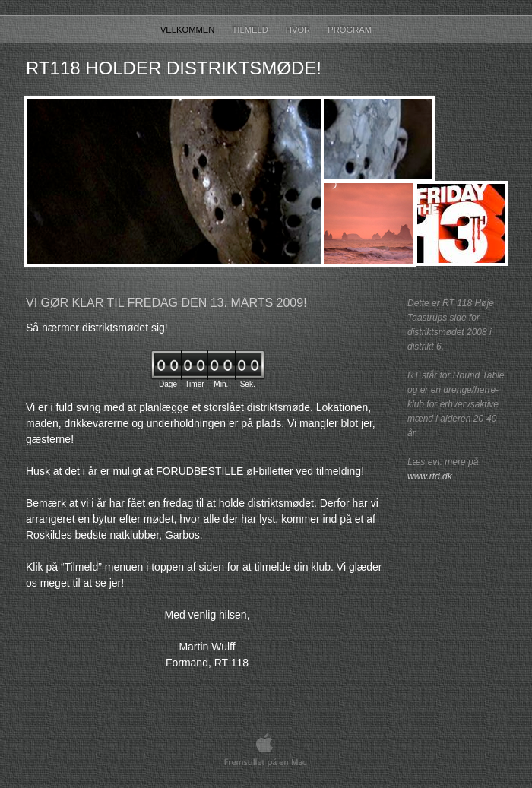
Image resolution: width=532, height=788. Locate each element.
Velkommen (189, 30)
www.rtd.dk (430, 476)
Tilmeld (252, 30)
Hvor (299, 30)
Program (350, 30)
